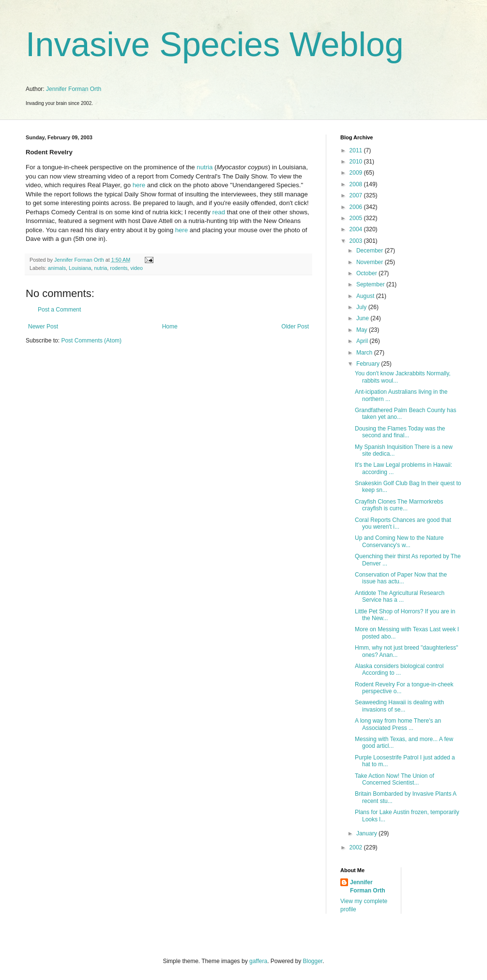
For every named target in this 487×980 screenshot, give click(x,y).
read (219, 212)
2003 (357, 241)
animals (57, 268)
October (367, 273)
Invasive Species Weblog (215, 45)
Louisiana (80, 268)
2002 (357, 847)
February (369, 364)
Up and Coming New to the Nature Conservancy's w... (399, 541)
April (363, 341)
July (362, 307)
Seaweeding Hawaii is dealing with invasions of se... (399, 706)
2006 (357, 207)
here (139, 185)
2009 (357, 173)
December (371, 251)
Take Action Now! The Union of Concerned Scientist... (395, 779)
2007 (357, 195)
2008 (357, 184)
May (363, 330)
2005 (357, 218)
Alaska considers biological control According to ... (399, 669)
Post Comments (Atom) (91, 341)
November (371, 262)
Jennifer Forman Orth (74, 89)
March (365, 353)
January (367, 833)
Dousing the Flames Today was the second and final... (400, 432)
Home (170, 327)
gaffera (258, 961)
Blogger (313, 961)
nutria (205, 167)
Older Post (295, 327)
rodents (119, 268)
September (371, 284)
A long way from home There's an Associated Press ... (398, 724)
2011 (357, 150)
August (366, 296)
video (137, 268)
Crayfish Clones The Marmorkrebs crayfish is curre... (399, 505)
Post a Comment (59, 310)
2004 (357, 229)
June (363, 318)
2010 (357, 162)
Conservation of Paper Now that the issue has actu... (401, 578)
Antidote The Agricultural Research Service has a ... (400, 596)
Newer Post (43, 327)
